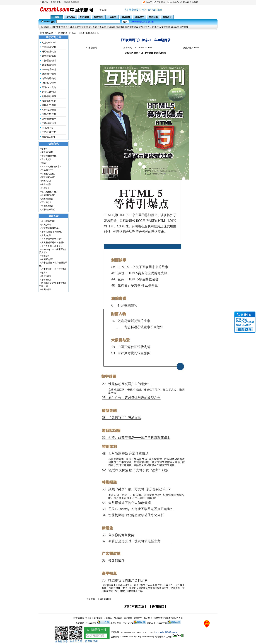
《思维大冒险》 (47, 199)
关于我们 (78, 618)
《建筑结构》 (46, 276)
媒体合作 (128, 618)
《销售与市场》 (47, 152)
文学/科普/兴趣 (49, 47)
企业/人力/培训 (49, 92)
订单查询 (161, 2)
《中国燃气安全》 (48, 174)
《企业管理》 (46, 185)
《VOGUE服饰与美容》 (50, 167)
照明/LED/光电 (49, 87)
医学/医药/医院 (49, 114)
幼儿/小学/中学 (49, 43)
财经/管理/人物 (49, 52)
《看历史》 (45, 256)
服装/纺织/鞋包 (49, 101)
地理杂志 (120, 27)
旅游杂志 (129, 27)
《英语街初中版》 (48, 177)
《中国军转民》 (47, 259)
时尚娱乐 (157, 27)
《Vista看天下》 (47, 170)
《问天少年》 (46, 225)
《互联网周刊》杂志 (66, 33)
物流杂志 (175, 27)
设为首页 (194, 2)
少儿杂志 (102, 27)
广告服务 (88, 618)
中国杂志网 (48, 33)
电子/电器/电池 (49, 78)
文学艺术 (166, 27)
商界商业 (74, 27)
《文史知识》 (46, 235)
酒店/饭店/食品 (49, 83)
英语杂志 (111, 27)
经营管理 (84, 27)
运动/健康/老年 (49, 119)
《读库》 (44, 273)
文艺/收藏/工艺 (49, 132)
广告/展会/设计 (49, 61)
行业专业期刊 (48, 137)
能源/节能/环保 (49, 96)
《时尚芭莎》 (46, 181)
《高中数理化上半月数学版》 (53, 269)
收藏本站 (185, 2)
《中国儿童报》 (47, 206)
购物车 (149, 2)
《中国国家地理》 (48, 195)
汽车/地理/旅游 (49, 70)
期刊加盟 (98, 618)
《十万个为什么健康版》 (51, 246)
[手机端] (103, 10)
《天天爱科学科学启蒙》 (51, 239)
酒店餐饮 (56, 27)
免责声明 (138, 618)
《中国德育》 (46, 289)
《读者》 (44, 149)
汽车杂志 (138, 27)
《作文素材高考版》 (49, 156)
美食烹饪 (65, 27)
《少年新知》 (46, 280)
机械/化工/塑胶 (49, 105)
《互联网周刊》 (105, 599)
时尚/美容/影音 (49, 56)
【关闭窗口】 (158, 607)
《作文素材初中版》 (49, 192)
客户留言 (148, 618)
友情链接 (158, 618)
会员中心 (174, 2)
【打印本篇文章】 (135, 607)
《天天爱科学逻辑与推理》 (52, 243)
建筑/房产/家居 (49, 74)
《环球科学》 (46, 202)
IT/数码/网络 (48, 128)
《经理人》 (45, 188)
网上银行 (118, 618)
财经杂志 (93, 27)
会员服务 (108, 618)
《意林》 (44, 163)
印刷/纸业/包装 (49, 110)
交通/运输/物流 (49, 123)
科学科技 (184, 27)
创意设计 (148, 27)
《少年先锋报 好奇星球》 (51, 232)
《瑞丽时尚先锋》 (48, 221)
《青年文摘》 (46, 159)
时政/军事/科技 (49, 65)
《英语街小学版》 (48, 210)
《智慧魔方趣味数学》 (50, 228)
